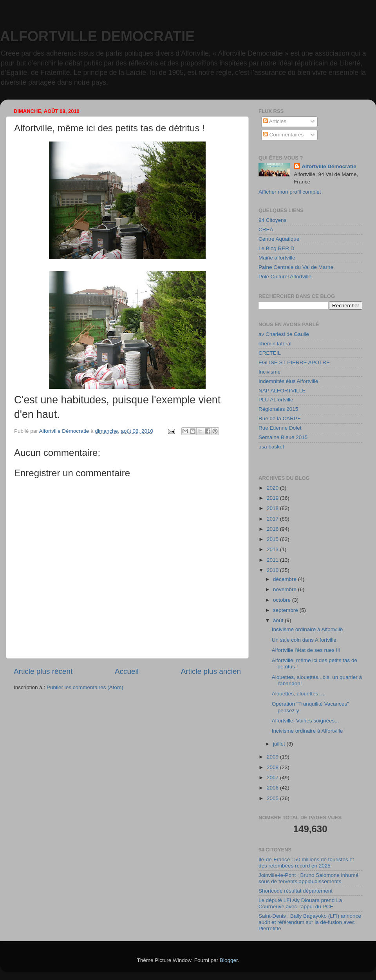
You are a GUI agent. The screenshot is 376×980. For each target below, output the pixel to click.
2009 (273, 757)
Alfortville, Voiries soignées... (305, 721)
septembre (286, 610)
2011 (273, 560)
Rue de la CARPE (280, 418)
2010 (273, 570)
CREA (266, 230)
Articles (275, 121)
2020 (273, 488)
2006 (273, 788)
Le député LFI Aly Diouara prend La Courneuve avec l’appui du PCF (300, 903)
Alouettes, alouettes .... (299, 694)
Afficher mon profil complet (290, 192)
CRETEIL (270, 353)
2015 (273, 539)
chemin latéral (275, 344)
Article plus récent (43, 671)
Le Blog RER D (277, 248)
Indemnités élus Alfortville (288, 381)
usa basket (271, 447)
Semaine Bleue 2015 (283, 437)
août (279, 620)
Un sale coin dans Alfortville (304, 640)
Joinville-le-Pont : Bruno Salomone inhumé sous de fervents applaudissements (308, 878)
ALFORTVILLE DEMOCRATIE (97, 36)
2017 (273, 519)
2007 (273, 778)
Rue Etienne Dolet (280, 428)
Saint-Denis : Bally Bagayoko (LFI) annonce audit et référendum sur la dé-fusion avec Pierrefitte (310, 922)
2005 (273, 798)
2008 (273, 767)
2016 (273, 529)
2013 (273, 549)
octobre (283, 600)
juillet (280, 744)
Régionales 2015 (278, 409)
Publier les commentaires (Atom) (85, 687)
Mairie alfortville (277, 258)
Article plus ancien (211, 671)
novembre (286, 589)
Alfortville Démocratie (329, 166)
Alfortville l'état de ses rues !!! (306, 650)
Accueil (127, 671)
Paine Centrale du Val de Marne (296, 267)
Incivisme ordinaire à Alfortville (307, 629)
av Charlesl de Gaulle (284, 334)
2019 (273, 498)
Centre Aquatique (279, 239)
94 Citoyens (272, 220)
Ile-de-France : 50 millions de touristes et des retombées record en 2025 (306, 863)
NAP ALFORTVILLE (282, 391)
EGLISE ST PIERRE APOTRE (294, 362)
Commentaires (284, 135)
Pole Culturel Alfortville (285, 277)
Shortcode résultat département (296, 891)
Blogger (229, 960)
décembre (286, 579)
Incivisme (269, 372)
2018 (273, 508)
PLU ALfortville (276, 400)
